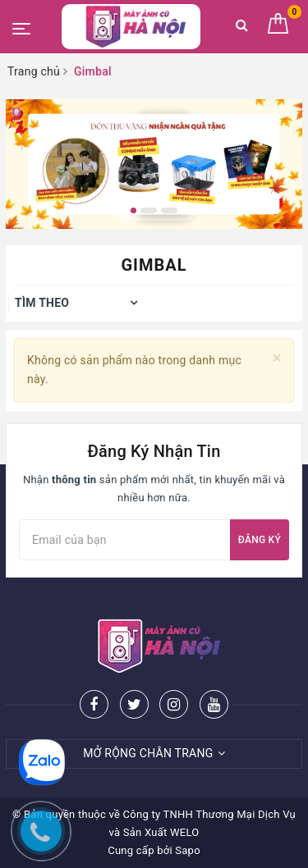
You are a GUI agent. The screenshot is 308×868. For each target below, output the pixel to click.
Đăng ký (260, 540)
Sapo (188, 850)
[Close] (277, 358)
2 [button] (149, 210)
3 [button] (169, 210)
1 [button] (133, 210)
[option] (154, 164)
